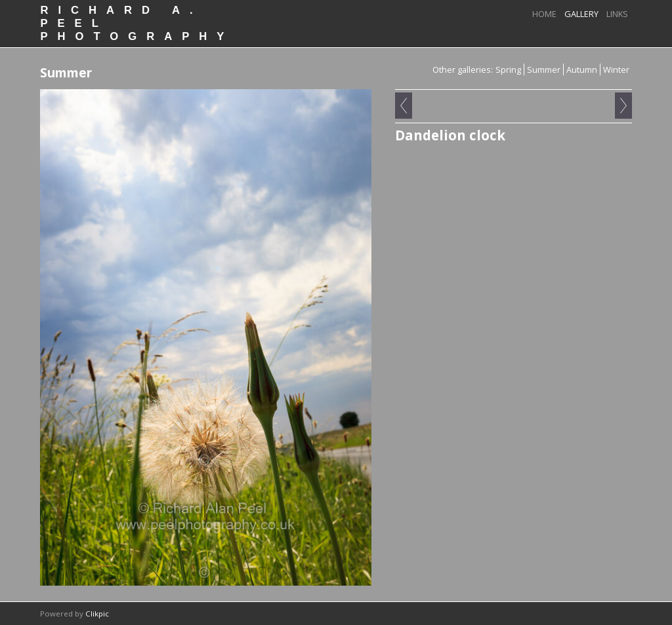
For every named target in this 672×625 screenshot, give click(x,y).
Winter (616, 70)
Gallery (581, 14)
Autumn (582, 70)
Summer (544, 70)
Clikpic (97, 614)
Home (544, 14)
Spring (508, 70)
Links (617, 14)
